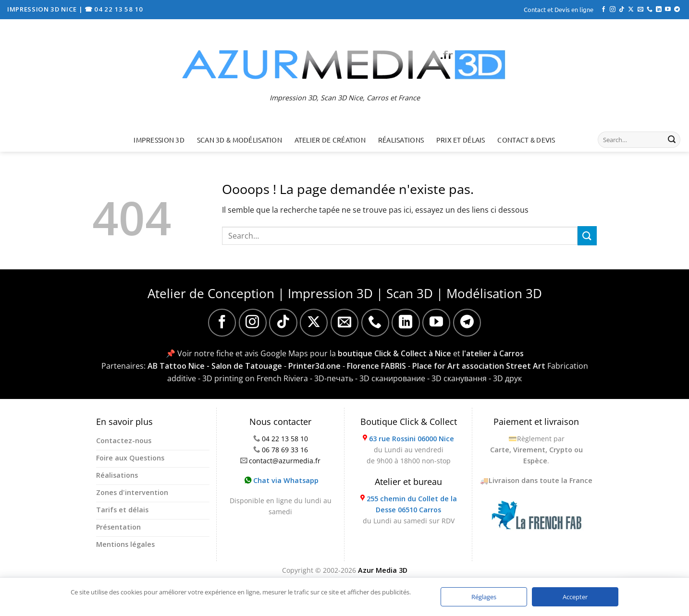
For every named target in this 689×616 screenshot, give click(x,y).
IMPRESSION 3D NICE (43, 9)
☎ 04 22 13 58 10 (114, 9)
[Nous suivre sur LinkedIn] (659, 10)
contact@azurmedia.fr (285, 461)
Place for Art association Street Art (479, 366)
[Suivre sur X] (631, 10)
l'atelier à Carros (493, 353)
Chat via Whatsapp (282, 480)
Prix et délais (461, 140)
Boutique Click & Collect (409, 422)
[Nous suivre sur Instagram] (613, 10)
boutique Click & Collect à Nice (394, 353)
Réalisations (401, 140)
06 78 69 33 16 (285, 450)
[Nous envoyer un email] (640, 10)
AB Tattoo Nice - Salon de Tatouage (215, 366)
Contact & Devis (526, 140)
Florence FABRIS (376, 366)
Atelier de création (330, 140)
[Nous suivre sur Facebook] (603, 10)
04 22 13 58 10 (285, 439)
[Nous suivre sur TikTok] (622, 10)
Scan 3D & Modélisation (240, 140)
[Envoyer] (672, 140)
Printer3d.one (314, 366)
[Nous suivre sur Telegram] (677, 10)
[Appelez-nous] (650, 10)
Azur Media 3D (383, 570)
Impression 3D (159, 140)
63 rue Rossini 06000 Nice (412, 439)
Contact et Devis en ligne (559, 9)
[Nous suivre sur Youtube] (668, 10)
